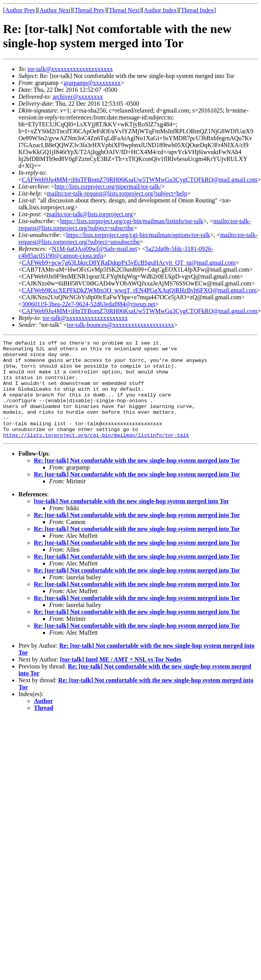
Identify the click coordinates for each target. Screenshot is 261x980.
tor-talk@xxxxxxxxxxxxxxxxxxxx (70, 69)
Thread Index (198, 10)
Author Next (55, 10)
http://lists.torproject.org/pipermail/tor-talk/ (108, 187)
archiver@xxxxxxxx (78, 97)
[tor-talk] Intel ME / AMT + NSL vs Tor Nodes (121, 679)
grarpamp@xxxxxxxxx (92, 83)
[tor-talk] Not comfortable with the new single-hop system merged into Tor (131, 521)
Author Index (160, 10)
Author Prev (20, 10)
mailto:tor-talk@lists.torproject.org (90, 214)
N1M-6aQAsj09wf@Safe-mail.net (94, 249)
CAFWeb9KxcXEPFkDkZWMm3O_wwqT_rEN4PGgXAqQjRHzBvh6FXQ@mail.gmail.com (139, 290)
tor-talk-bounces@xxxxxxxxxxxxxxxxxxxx (121, 325)
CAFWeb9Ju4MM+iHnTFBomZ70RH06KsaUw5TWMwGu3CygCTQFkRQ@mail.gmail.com (140, 180)
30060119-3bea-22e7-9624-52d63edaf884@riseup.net (89, 304)
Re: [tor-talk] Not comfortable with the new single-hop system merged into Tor (137, 480)
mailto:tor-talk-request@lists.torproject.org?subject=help (117, 193)
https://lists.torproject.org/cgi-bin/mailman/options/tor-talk (138, 235)
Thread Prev (90, 10)
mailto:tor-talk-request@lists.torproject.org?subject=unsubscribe (138, 238)
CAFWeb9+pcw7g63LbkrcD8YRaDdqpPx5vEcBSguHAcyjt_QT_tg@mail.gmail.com (129, 263)
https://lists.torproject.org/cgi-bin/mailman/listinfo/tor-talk (132, 221)
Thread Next (124, 10)
